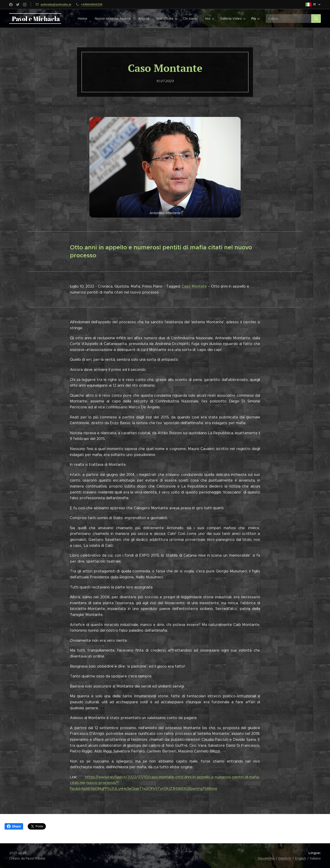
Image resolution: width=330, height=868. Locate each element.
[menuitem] (85, 19)
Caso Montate (194, 286)
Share (14, 826)
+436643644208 (91, 4)
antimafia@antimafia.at (56, 4)
